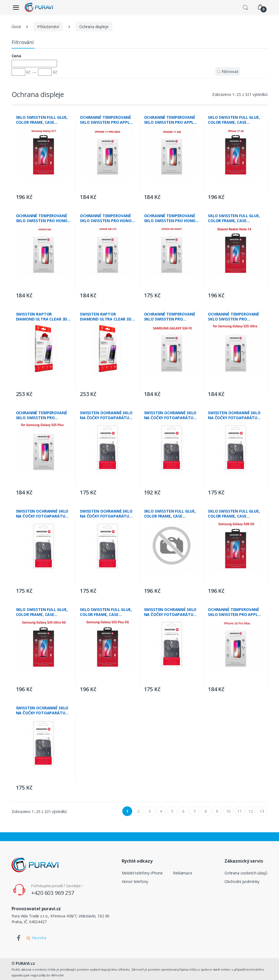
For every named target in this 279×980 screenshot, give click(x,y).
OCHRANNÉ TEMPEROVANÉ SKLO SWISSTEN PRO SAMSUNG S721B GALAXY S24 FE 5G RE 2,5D (171, 317)
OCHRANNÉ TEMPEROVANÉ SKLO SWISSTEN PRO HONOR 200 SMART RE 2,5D (171, 218)
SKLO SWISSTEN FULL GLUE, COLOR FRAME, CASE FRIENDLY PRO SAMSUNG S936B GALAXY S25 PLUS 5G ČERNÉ (106, 612)
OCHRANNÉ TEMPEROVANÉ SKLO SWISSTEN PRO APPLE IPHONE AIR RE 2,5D (170, 120)
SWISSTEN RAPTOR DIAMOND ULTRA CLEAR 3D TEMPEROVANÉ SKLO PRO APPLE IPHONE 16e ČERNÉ (106, 317)
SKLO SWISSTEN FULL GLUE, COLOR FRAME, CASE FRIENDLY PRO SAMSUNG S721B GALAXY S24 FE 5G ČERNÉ (170, 514)
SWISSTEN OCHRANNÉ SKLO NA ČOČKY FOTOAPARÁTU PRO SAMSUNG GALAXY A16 (170, 612)
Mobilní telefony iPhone (142, 873)
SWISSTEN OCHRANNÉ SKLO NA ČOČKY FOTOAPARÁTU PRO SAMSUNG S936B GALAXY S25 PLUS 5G (106, 514)
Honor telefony (135, 881)
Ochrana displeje (94, 27)
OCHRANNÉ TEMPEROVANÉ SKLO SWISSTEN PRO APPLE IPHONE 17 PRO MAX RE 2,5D (106, 120)
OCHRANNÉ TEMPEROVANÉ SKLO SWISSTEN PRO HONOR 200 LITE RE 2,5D (107, 218)
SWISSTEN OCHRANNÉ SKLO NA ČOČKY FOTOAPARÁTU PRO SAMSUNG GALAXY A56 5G (170, 415)
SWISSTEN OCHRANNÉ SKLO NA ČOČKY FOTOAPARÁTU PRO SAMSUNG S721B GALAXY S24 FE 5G (106, 415)
